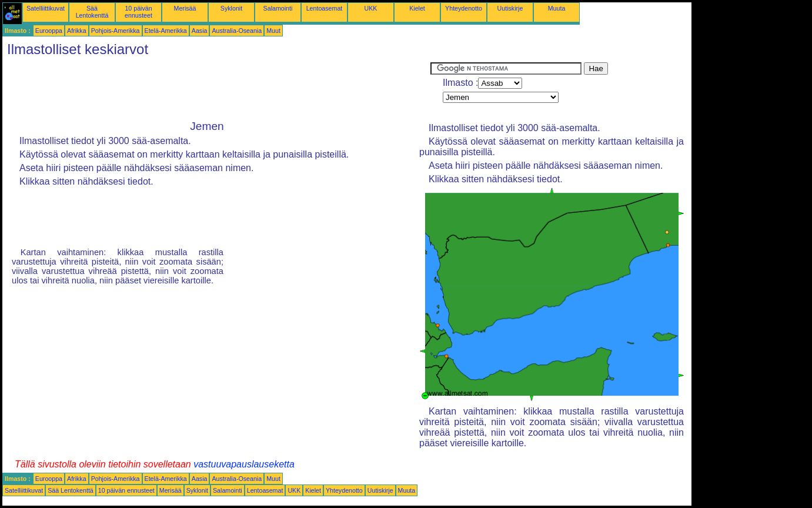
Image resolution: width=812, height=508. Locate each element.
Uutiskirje (510, 8)
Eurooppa (49, 31)
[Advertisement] (216, 89)
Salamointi (278, 8)
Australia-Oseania (237, 31)
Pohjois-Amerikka (116, 31)
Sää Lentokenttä (92, 12)
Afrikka (77, 31)
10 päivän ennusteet (138, 12)
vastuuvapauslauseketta (244, 464)
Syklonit (231, 8)
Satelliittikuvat (46, 8)
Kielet (417, 8)
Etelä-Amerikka (166, 31)
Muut (273, 31)
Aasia (200, 31)
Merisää (185, 8)
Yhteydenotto (464, 8)
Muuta (557, 8)
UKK (371, 8)
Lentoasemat (325, 8)
